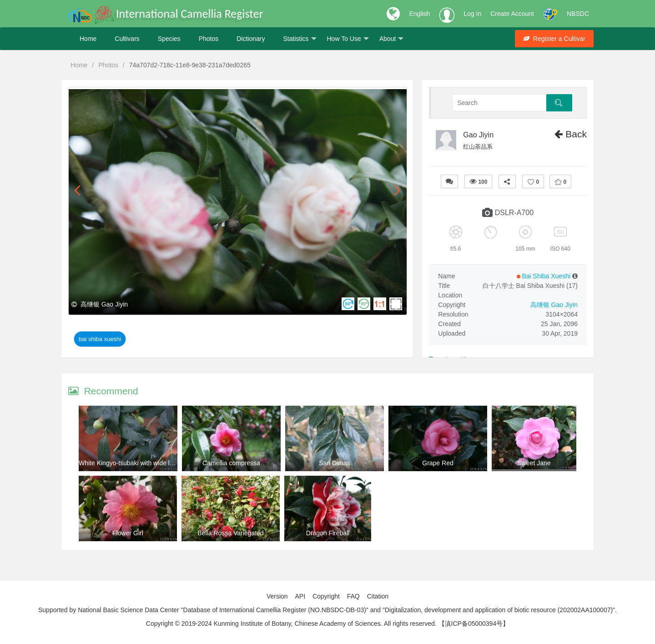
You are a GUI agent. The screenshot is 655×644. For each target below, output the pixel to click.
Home (88, 39)
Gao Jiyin (478, 135)
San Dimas (334, 463)
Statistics (300, 39)
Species (169, 39)
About (392, 39)
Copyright (326, 596)
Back (571, 134)
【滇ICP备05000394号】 (474, 624)
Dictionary (251, 39)
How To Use (348, 39)
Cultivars (127, 39)
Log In (472, 14)
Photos (209, 39)
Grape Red (438, 463)
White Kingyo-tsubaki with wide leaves (133, 463)
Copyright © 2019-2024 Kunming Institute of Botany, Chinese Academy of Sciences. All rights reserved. (291, 624)
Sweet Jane (534, 463)
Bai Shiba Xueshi (100, 339)
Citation (378, 596)
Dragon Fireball (328, 533)
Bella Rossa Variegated (230, 533)
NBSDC (578, 14)
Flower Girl (128, 533)
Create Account (512, 14)
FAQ (353, 596)
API (300, 596)
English (419, 14)
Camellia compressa (231, 463)
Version (277, 596)
